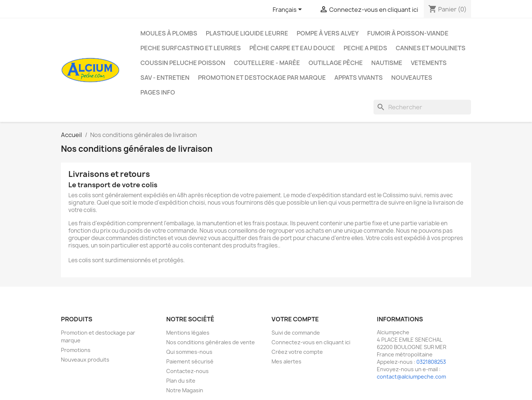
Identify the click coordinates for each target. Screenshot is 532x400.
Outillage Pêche (336, 63)
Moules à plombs (169, 33)
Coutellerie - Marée (267, 63)
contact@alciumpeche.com (411, 377)
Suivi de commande (296, 333)
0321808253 (431, 362)
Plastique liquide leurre (247, 33)
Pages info (158, 92)
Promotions (76, 350)
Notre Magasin (185, 390)
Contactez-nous (187, 371)
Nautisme (387, 63)
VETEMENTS (429, 63)
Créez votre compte (297, 352)
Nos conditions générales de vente (211, 342)
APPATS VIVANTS (359, 78)
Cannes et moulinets (431, 48)
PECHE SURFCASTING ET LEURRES (191, 48)
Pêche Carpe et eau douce (292, 48)
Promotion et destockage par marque (262, 78)
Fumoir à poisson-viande (408, 33)
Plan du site (181, 381)
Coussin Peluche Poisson (183, 63)
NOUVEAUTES (412, 78)
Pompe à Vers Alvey (328, 33)
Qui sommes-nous (189, 352)
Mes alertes (287, 361)
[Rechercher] (422, 107)
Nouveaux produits (85, 360)
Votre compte (295, 319)
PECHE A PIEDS (365, 48)
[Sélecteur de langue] (289, 10)
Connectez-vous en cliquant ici (311, 342)
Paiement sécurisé (190, 361)
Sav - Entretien (165, 78)
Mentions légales (188, 333)
